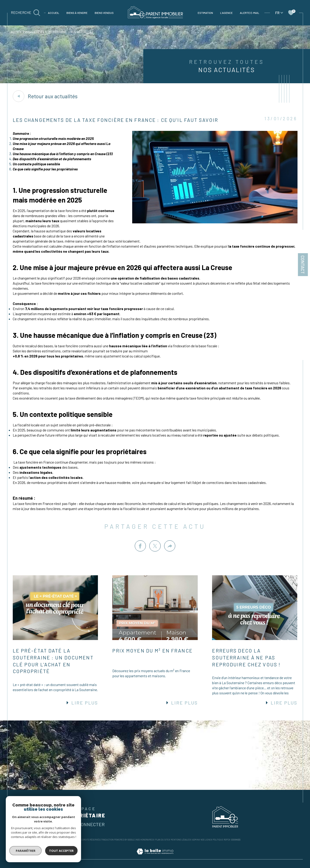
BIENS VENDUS (104, 13)
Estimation (205, 13)
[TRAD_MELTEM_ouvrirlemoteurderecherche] (26, 13)
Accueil (54, 13)
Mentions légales (180, 840)
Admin (195, 840)
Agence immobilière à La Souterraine (39, 32)
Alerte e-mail (250, 13)
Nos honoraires (144, 840)
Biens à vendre (77, 13)
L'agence (226, 13)
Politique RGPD (221, 840)
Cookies (236, 840)
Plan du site (162, 840)
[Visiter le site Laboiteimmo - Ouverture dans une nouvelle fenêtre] (155, 857)
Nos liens (206, 840)
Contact (303, 265)
